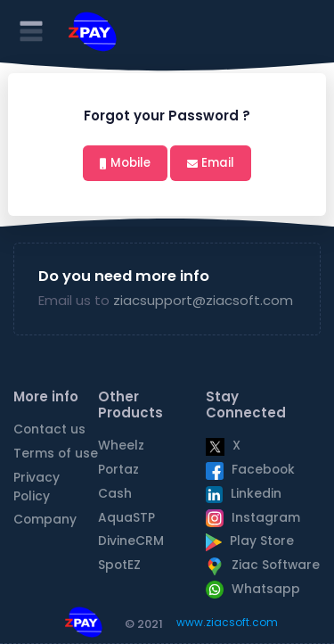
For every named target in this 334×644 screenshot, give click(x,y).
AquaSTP (126, 518)
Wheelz (121, 446)
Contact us (49, 429)
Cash (115, 494)
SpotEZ (119, 565)
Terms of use (56, 454)
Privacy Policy (37, 487)
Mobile (130, 163)
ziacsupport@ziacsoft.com (203, 300)
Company (45, 520)
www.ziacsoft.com (227, 622)
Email (218, 163)
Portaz (118, 470)
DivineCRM (131, 541)
